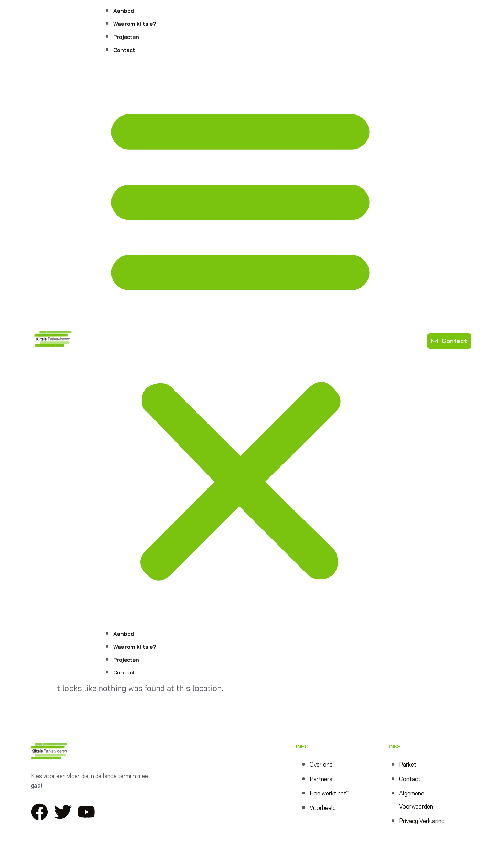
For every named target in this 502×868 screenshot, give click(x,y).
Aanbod (124, 11)
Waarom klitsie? (135, 24)
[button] (240, 341)
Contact (124, 50)
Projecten (126, 37)
